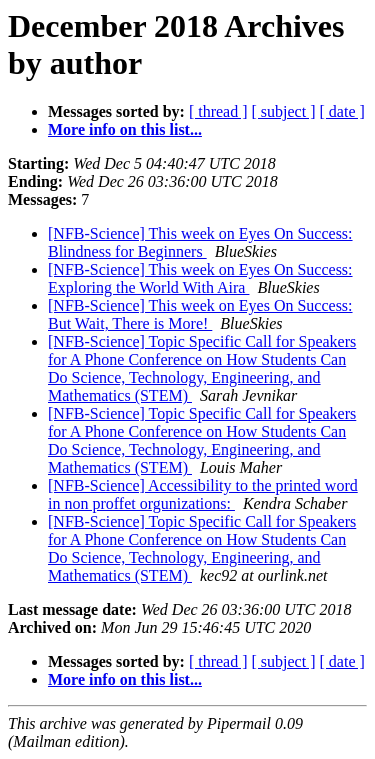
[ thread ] (218, 111)
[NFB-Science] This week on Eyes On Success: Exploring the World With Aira (200, 278)
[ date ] (342, 111)
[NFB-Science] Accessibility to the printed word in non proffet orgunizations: (203, 494)
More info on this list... (125, 129)
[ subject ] (284, 111)
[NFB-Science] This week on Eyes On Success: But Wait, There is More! (200, 314)
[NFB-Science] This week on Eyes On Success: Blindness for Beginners (200, 242)
